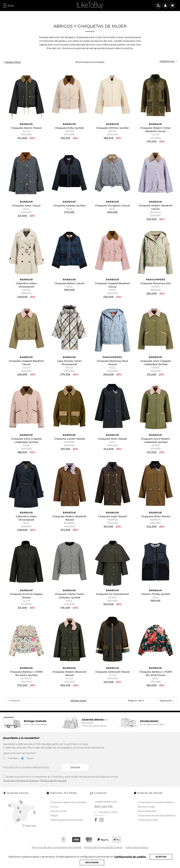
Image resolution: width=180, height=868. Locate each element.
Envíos (54, 807)
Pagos (54, 815)
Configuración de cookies (130, 857)
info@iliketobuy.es (106, 802)
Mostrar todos (79, 700)
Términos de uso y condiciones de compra (56, 847)
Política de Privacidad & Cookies (103, 847)
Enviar (75, 767)
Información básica (137, 847)
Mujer (30, 758)
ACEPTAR (161, 857)
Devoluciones (59, 811)
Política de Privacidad (53, 780)
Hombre (13, 758)
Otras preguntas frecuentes (67, 820)
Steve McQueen (147, 811)
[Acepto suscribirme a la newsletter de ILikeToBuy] (4, 776)
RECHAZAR (92, 862)
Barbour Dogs (146, 807)
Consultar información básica (20, 780)
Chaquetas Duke (148, 820)
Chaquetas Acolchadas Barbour (157, 815)
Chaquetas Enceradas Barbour (156, 802)
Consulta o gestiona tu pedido (69, 802)
